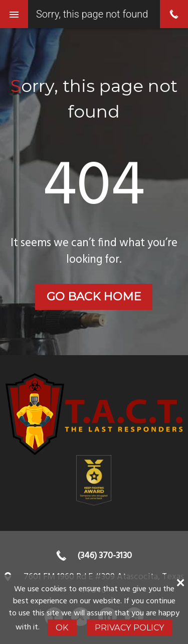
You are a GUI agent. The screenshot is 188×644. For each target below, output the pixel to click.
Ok (62, 627)
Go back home (94, 296)
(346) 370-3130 (105, 556)
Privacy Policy (130, 627)
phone (174, 14)
